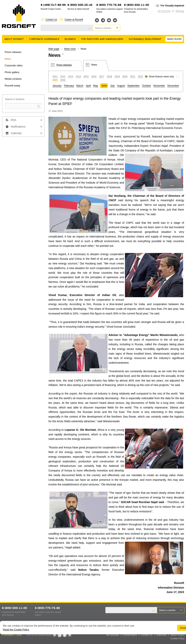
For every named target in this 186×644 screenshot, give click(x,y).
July (112, 86)
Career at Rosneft (74, 20)
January (57, 86)
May (96, 86)
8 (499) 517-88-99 (53, 5)
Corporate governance (44, 39)
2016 (94, 77)
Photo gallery (12, 72)
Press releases (13, 52)
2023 (55, 80)
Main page (54, 49)
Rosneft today (12, 86)
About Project (177, 635)
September (133, 86)
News (8, 59)
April (88, 86)
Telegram (103, 20)
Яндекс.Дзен (109, 20)
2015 (86, 77)
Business (70, 39)
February (69, 86)
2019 (117, 77)
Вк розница (115, 20)
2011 (55, 77)
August (121, 86)
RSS (13, 120)
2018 (109, 77)
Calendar (16, 133)
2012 (63, 77)
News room (174, 39)
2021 (133, 77)
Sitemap (180, 11)
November (159, 86)
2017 (102, 77)
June (104, 86)
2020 (125, 77)
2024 (63, 80)
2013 (71, 77)
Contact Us (51, 20)
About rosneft (14, 39)
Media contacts (13, 79)
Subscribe (161, 635)
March (80, 86)
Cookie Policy (177, 639)
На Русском (164, 11)
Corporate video (14, 65)
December (173, 86)
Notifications (18, 127)
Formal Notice (130, 635)
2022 (141, 77)
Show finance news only (161, 77)
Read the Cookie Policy (16, 630)
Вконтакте (97, 20)
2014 (78, 77)
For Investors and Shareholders (102, 39)
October (146, 86)
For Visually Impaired (172, 6)
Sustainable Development (145, 39)
